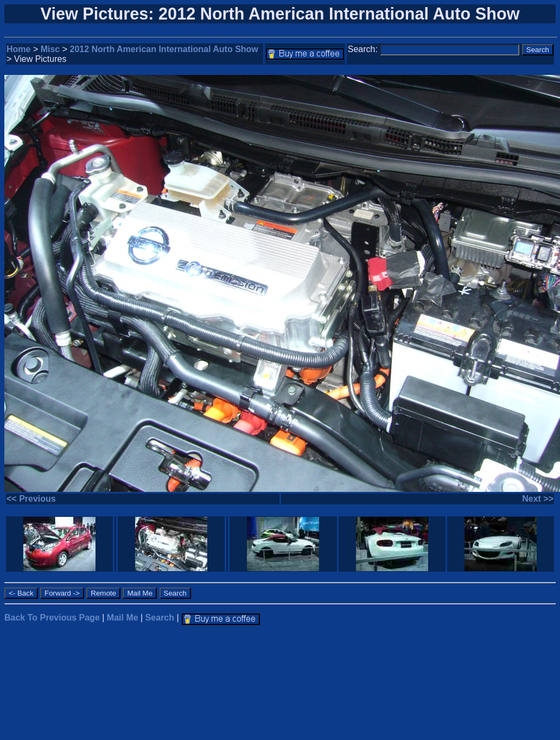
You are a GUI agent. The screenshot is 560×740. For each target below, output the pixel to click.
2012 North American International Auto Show (164, 49)
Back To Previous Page (52, 618)
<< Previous (31, 499)
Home (18, 49)
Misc (50, 49)
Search (160, 618)
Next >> (538, 499)
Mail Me (123, 618)
